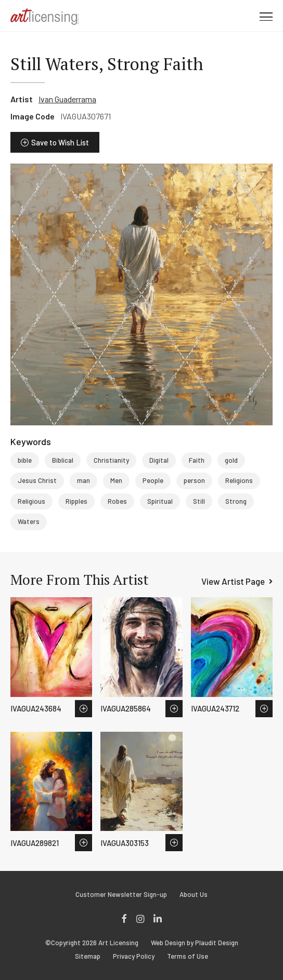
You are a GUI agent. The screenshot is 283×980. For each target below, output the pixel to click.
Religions (239, 480)
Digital (159, 460)
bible (25, 460)
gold (231, 460)
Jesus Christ (37, 480)
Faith (197, 460)
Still (199, 501)
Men (116, 480)
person (194, 480)
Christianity (111, 460)
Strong (236, 501)
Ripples (76, 501)
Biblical (63, 460)
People (153, 480)
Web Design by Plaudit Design (195, 943)
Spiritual (160, 501)
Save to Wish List (60, 142)
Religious (31, 501)
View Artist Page (233, 581)
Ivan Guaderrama (67, 99)
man (83, 480)
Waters (29, 521)
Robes (117, 501)
